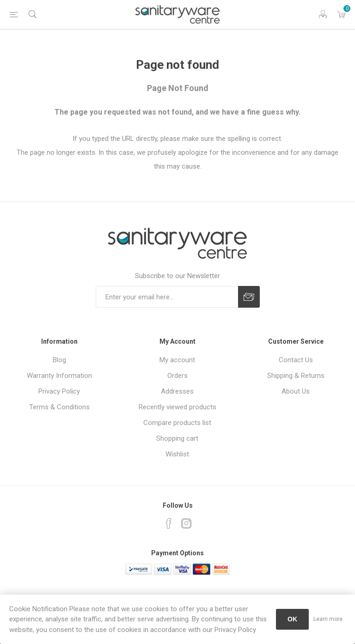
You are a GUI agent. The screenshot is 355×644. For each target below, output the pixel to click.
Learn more (328, 619)
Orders (177, 376)
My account (177, 360)
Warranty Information (59, 376)
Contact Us (296, 360)
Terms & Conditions (59, 407)
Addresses (177, 391)
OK (292, 619)
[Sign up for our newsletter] (167, 297)
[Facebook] (169, 523)
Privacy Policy (59, 391)
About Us (296, 391)
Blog (59, 360)
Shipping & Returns (296, 376)
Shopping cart (177, 438)
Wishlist (177, 454)
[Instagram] (186, 523)
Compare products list (177, 423)
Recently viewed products (177, 407)
